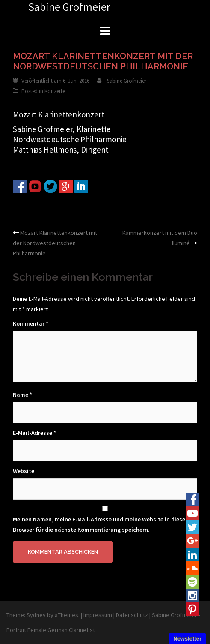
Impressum (98, 615)
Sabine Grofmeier (127, 81)
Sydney (36, 615)
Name (22, 395)
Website (24, 471)
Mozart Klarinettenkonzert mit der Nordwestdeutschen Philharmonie (55, 243)
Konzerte (55, 91)
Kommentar (31, 323)
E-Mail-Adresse (34, 433)
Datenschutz (132, 615)
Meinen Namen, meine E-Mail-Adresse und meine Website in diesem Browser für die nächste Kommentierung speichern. (102, 524)
